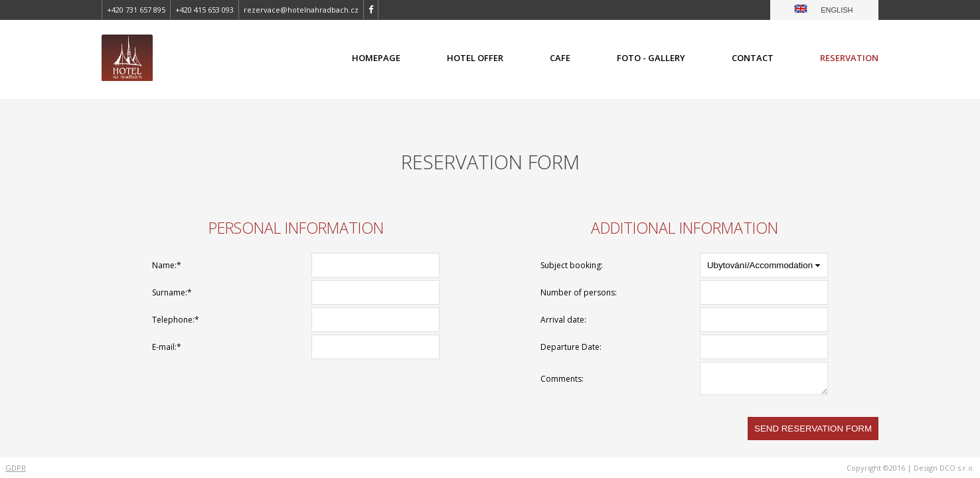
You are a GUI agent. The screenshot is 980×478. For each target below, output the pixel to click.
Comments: (562, 379)
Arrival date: (563, 320)
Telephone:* (176, 320)
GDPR (16, 468)
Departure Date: (571, 347)
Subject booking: (572, 265)
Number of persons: (579, 292)
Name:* (167, 265)
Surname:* (172, 292)
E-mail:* (167, 347)
